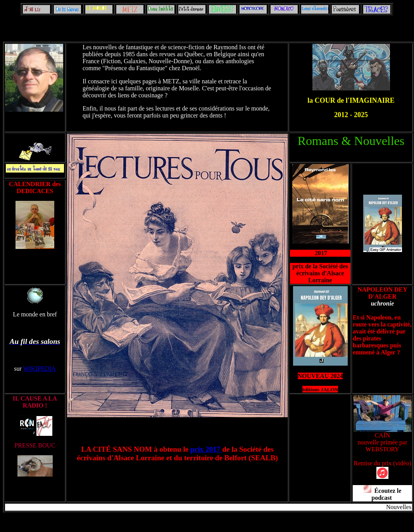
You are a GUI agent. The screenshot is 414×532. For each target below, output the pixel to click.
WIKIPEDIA (39, 369)
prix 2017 (206, 449)
